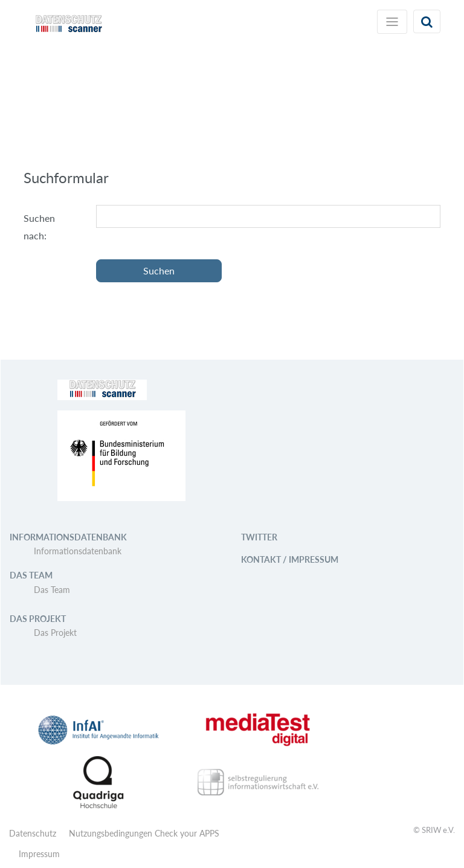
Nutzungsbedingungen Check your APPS (144, 833)
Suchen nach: (39, 227)
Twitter (259, 537)
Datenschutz (33, 833)
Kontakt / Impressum (290, 559)
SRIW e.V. (438, 830)
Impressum (39, 854)
